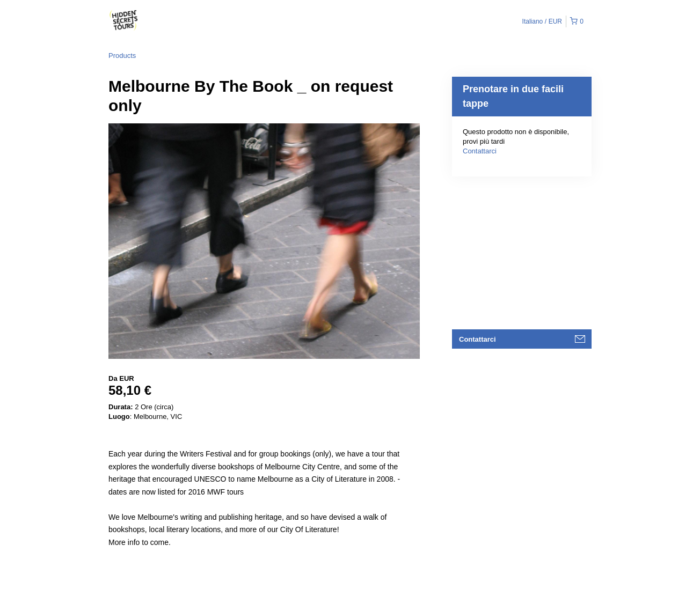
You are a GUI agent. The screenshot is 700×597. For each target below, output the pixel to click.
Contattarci (480, 151)
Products (122, 56)
